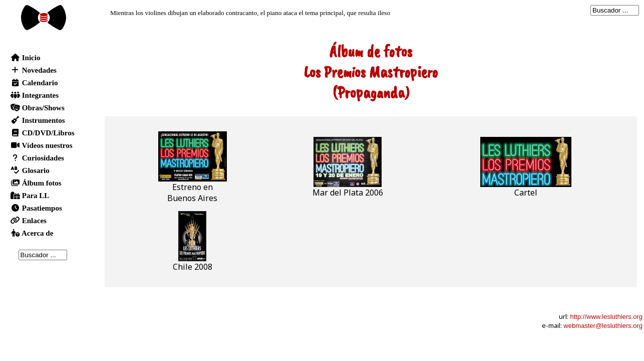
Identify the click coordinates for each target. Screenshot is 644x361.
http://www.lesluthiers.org (606, 317)
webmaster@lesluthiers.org (603, 326)
